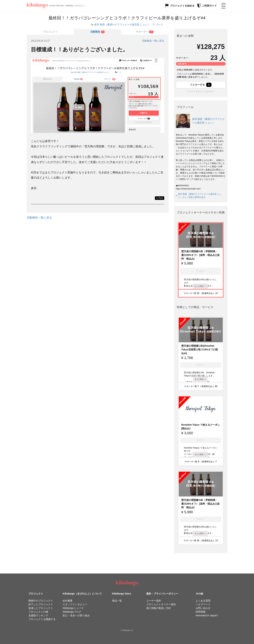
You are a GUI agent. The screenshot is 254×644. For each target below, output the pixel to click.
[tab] (98, 32)
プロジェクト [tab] (50, 32)
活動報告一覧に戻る (153, 41)
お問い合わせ (203, 608)
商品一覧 (117, 601)
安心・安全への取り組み (76, 615)
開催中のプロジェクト (41, 601)
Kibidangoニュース (73, 608)
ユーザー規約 (154, 601)
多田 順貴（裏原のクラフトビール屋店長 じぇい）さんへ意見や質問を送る (199, 196)
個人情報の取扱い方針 (159, 608)
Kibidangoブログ (72, 612)
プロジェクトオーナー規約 (161, 604)
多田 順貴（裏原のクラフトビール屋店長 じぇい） (122, 24)
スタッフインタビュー (75, 604)
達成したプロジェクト (41, 608)
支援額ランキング (38, 615)
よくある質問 (203, 601)
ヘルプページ (203, 604)
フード (159, 24)
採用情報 (201, 612)
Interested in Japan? (207, 615)
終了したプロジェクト (41, 604)
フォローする (201, 85)
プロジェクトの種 (38, 612)
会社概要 (68, 601)
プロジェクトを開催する (42, 619)
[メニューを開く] (223, 6)
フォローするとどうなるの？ (201, 91)
